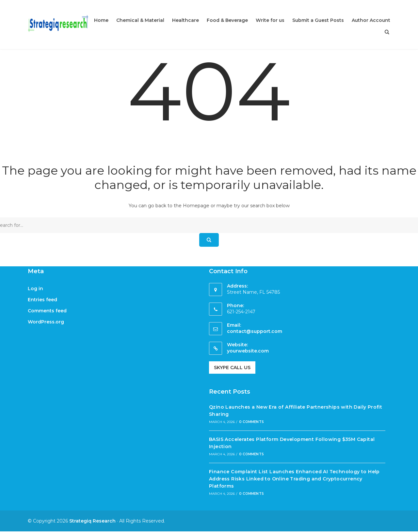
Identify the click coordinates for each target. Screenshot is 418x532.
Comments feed (47, 311)
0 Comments (251, 422)
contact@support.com (255, 331)
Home (101, 20)
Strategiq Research (92, 521)
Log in (35, 289)
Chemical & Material (140, 20)
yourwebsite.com (248, 351)
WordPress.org (46, 322)
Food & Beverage (227, 20)
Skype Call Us (232, 368)
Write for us (270, 20)
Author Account (371, 20)
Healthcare (185, 20)
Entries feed (42, 300)
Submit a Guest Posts (318, 20)
